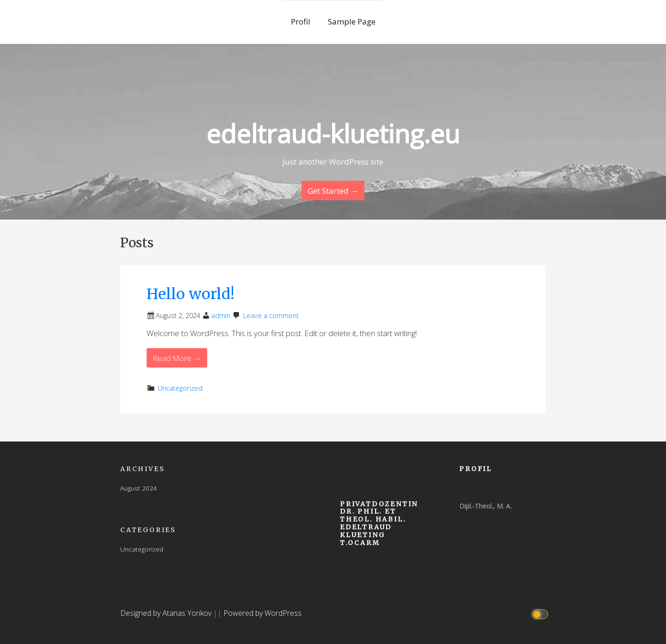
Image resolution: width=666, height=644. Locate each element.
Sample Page (352, 21)
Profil (302, 21)
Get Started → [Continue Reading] (333, 191)
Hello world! (191, 294)
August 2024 (139, 488)
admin (221, 316)
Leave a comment (271, 316)
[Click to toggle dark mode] (541, 613)
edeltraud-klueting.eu (333, 133)
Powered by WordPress (262, 613)
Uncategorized (180, 388)
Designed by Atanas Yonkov (167, 613)
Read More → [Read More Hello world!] (177, 358)
